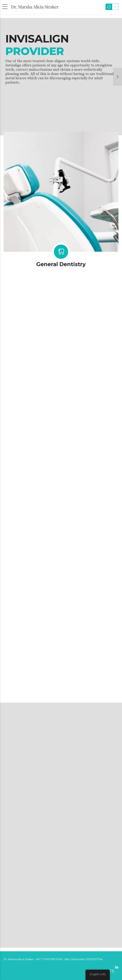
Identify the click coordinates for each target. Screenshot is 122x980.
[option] (61, 77)
